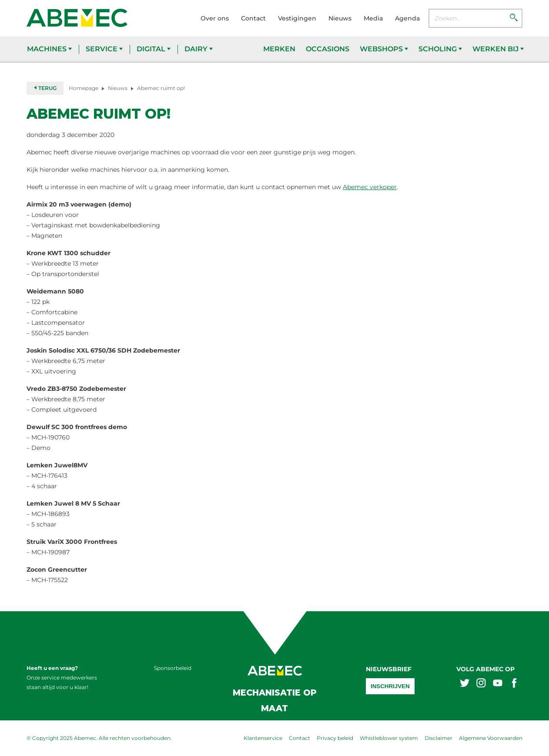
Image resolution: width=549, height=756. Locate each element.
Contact (253, 18)
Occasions (328, 49)
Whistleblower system (389, 738)
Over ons (215, 18)
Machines (49, 49)
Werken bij (498, 49)
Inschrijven (390, 686)
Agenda (407, 18)
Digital (154, 49)
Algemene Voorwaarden (491, 738)
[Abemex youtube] (498, 684)
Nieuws (340, 18)
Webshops (384, 49)
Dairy (199, 49)
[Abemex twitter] (465, 684)
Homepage (84, 88)
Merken (279, 49)
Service (104, 49)
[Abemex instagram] (481, 684)
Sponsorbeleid (173, 668)
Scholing (440, 49)
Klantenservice (263, 738)
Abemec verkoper (370, 187)
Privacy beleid (335, 738)
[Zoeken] (514, 18)
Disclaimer (439, 738)
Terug (45, 88)
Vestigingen (297, 18)
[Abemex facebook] (514, 684)
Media (373, 18)
